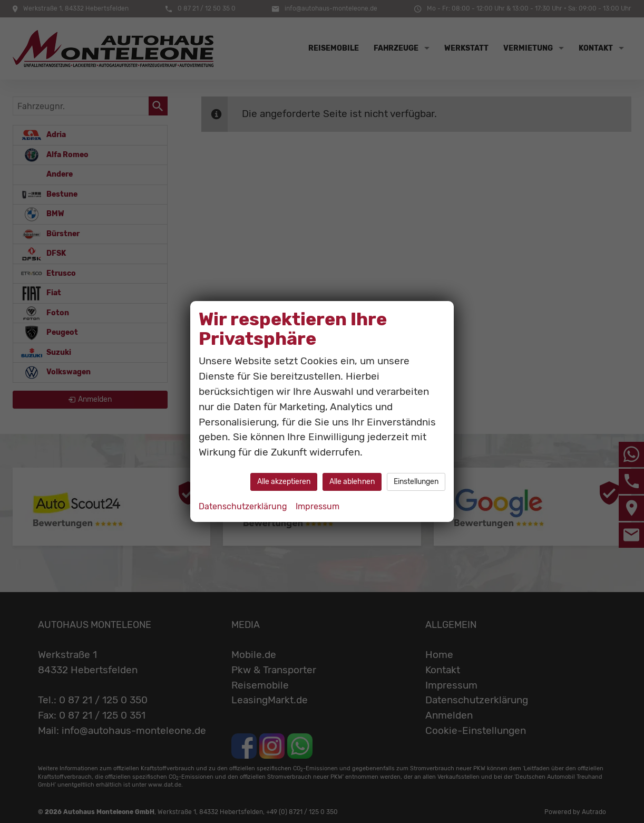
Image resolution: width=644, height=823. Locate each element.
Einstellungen (416, 482)
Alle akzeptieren (284, 482)
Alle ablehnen (352, 482)
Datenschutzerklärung (243, 506)
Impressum (318, 506)
